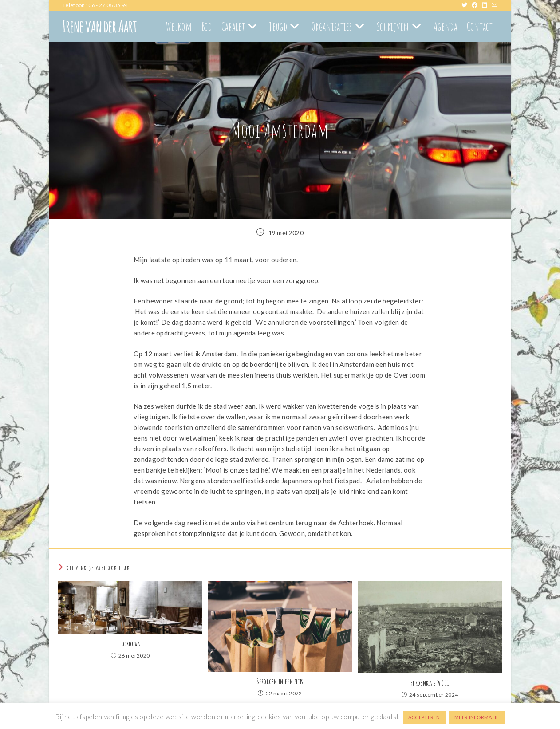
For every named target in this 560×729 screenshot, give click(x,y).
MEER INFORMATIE (477, 717)
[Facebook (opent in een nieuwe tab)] (477, 5)
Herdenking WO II (430, 683)
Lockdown (130, 644)
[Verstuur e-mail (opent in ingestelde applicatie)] (495, 5)
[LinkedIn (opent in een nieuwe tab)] (487, 5)
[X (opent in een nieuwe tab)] (467, 5)
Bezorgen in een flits (280, 682)
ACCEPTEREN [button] (424, 717)
